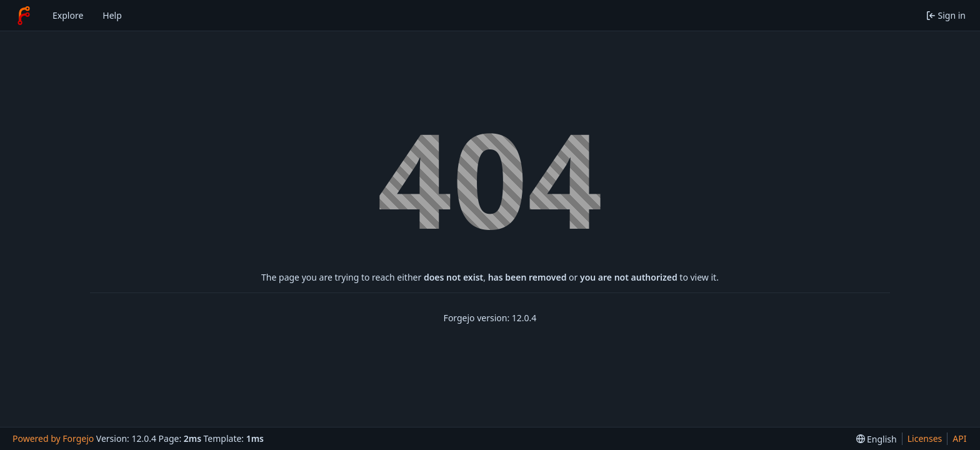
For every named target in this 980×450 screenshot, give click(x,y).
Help (112, 15)
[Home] (24, 16)
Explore (68, 15)
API (959, 438)
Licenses (925, 438)
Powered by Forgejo (53, 438)
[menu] (877, 439)
